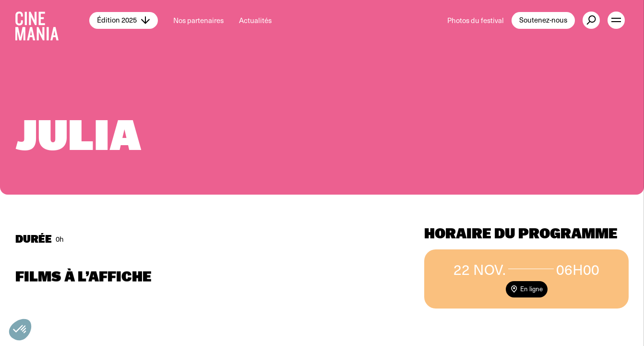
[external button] (591, 20)
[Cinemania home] (52, 20)
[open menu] (616, 20)
